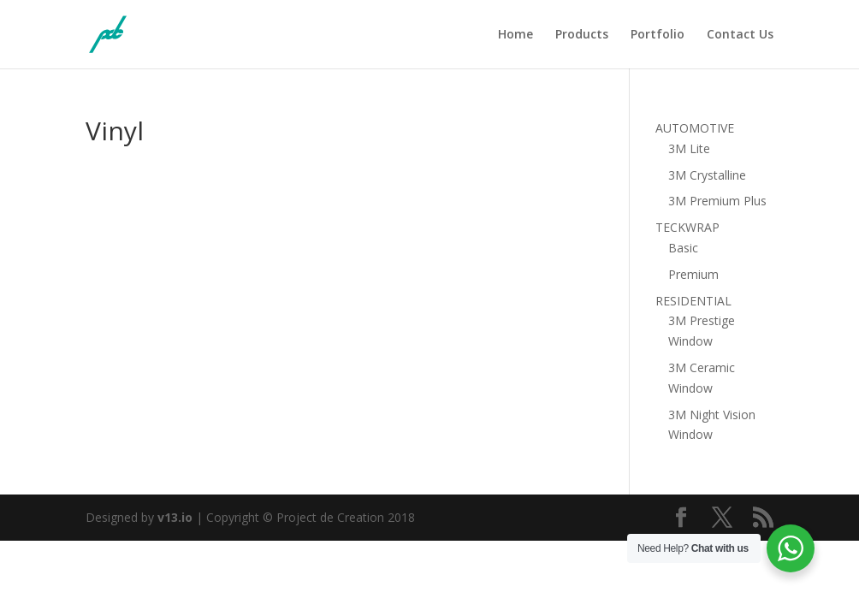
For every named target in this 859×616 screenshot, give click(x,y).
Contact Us (740, 35)
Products (582, 35)
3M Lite (689, 148)
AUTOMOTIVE (695, 128)
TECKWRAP (687, 227)
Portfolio (658, 35)
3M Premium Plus (717, 201)
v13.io (175, 517)
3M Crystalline (707, 175)
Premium (693, 274)
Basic (683, 248)
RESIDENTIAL (693, 301)
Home (515, 35)
